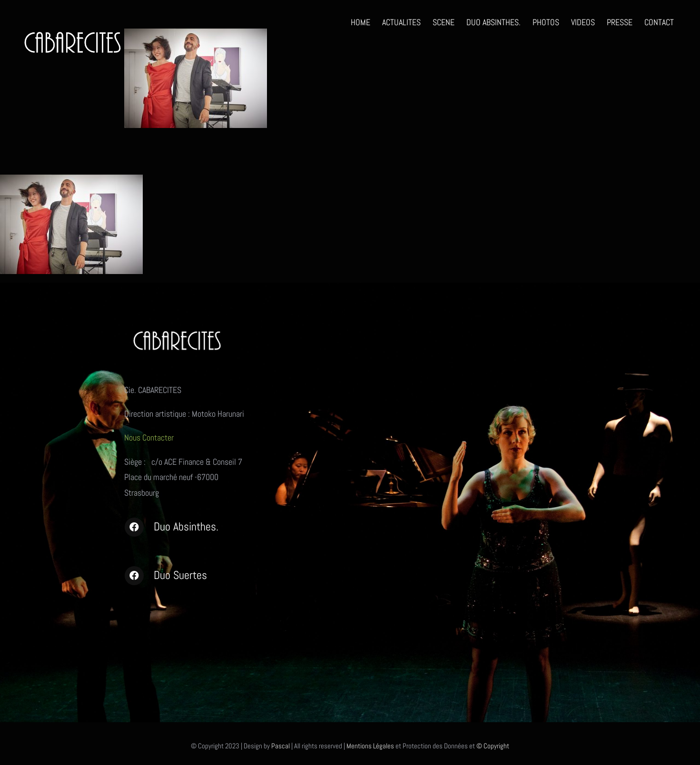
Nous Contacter (150, 437)
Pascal (281, 746)
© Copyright (493, 746)
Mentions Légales (370, 746)
